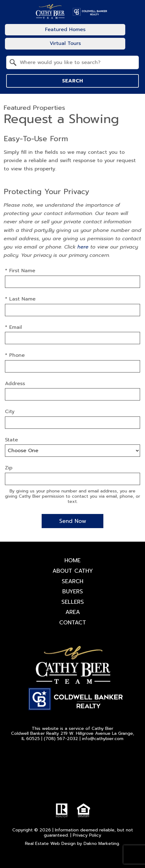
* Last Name (20, 299)
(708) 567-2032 (61, 739)
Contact (73, 623)
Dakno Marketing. (102, 844)
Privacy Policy (87, 835)
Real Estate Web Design (50, 844)
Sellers (73, 602)
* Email (13, 327)
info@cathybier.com (103, 739)
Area (73, 612)
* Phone (15, 355)
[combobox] (72, 62)
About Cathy (73, 571)
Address (15, 384)
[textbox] (76, 62)
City (10, 412)
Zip (9, 468)
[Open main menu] (134, 37)
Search (72, 81)
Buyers (73, 591)
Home (72, 560)
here (83, 247)
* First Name (20, 271)
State (11, 440)
